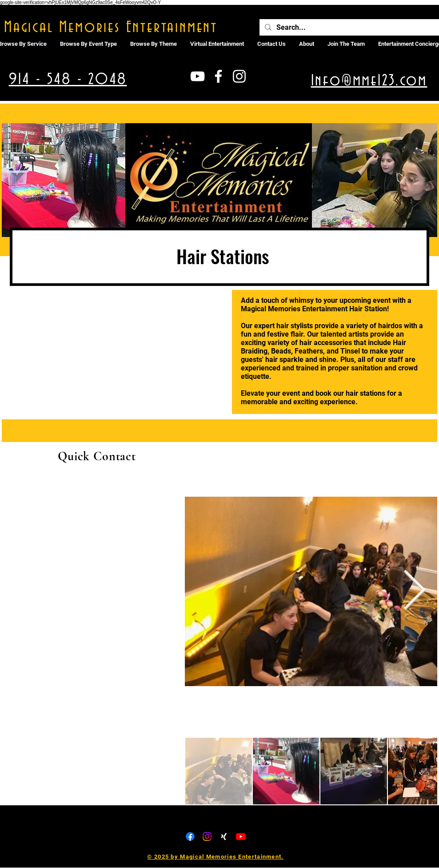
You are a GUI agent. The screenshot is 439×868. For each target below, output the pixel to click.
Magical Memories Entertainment (111, 28)
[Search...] (349, 28)
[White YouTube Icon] (198, 76)
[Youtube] (241, 836)
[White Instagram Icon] (239, 76)
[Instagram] (207, 836)
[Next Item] (414, 591)
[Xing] (224, 836)
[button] (217, 44)
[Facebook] (190, 836)
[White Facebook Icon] (218, 76)
